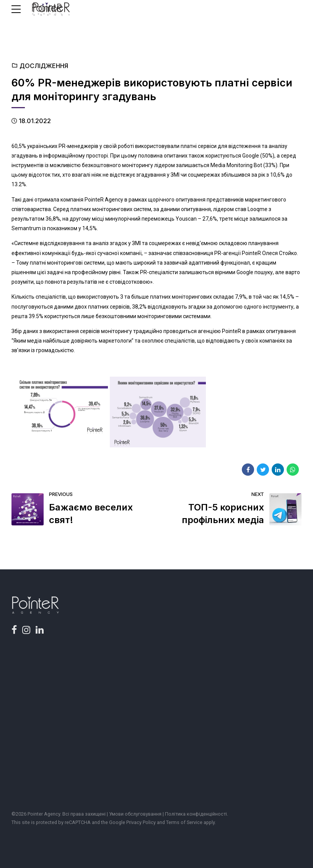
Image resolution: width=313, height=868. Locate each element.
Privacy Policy (141, 822)
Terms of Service (184, 822)
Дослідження (44, 66)
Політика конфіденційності (196, 814)
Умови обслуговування (135, 814)
